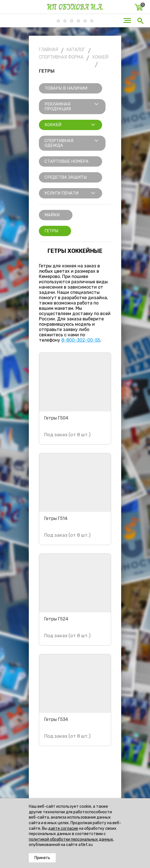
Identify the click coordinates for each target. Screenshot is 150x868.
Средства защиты (66, 177)
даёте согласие (63, 829)
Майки (52, 215)
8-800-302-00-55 (81, 340)
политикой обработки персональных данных (71, 839)
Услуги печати (61, 193)
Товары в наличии (66, 88)
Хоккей (53, 125)
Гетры (51, 231)
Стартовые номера (66, 161)
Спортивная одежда (59, 143)
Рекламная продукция (58, 106)
